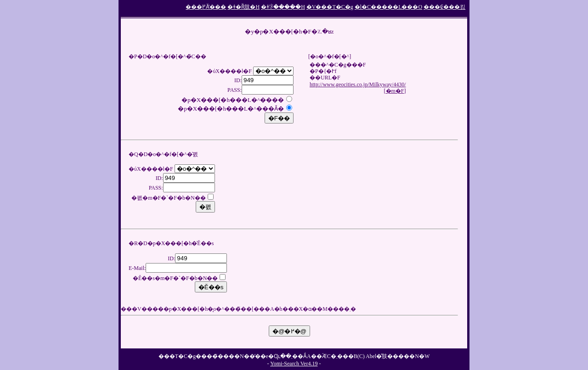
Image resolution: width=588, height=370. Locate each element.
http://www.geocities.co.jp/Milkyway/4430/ (358, 84)
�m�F (395, 91)
